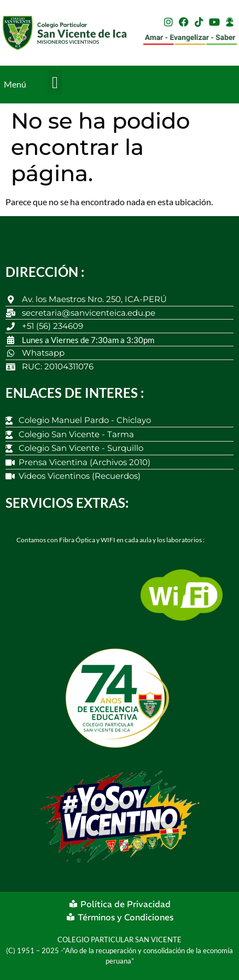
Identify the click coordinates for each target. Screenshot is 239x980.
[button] (55, 82)
